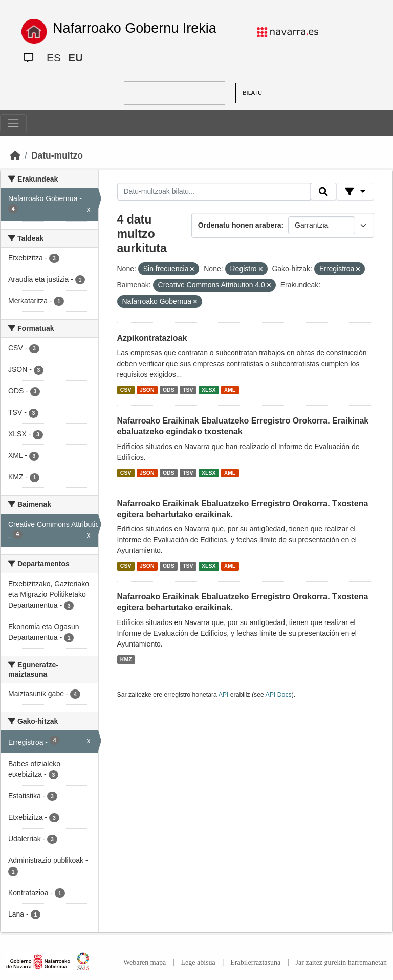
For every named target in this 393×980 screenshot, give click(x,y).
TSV (188, 390)
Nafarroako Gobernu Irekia (135, 28)
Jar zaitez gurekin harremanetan (341, 962)
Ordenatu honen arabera (240, 225)
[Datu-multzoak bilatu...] (214, 192)
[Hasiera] (15, 155)
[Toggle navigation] (13, 123)
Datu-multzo (57, 155)
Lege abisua (198, 962)
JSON (147, 390)
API (224, 695)
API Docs (279, 695)
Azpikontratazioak (152, 338)
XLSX (209, 390)
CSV (126, 390)
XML (230, 390)
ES (54, 58)
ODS (169, 390)
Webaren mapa (145, 962)
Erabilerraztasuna (255, 962)
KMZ (126, 659)
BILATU (252, 93)
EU (75, 58)
